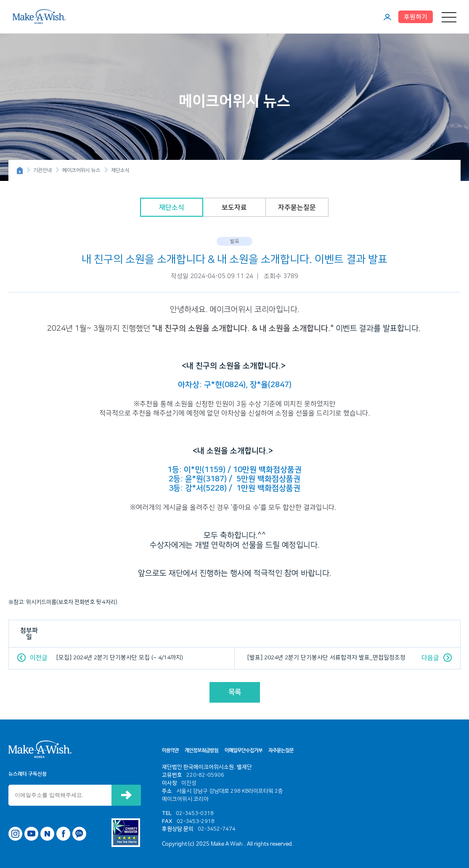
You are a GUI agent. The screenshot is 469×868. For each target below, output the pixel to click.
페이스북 (63, 834)
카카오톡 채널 (79, 834)
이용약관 (170, 751)
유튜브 (31, 834)
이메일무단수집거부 (244, 751)
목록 (235, 692)
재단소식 (172, 207)
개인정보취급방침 (201, 751)
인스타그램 (15, 834)
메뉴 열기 (449, 17)
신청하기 (126, 795)
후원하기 (416, 17)
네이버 (47, 834)
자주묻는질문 (297, 207)
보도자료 (234, 207)
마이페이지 (387, 17)
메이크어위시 (39, 16)
